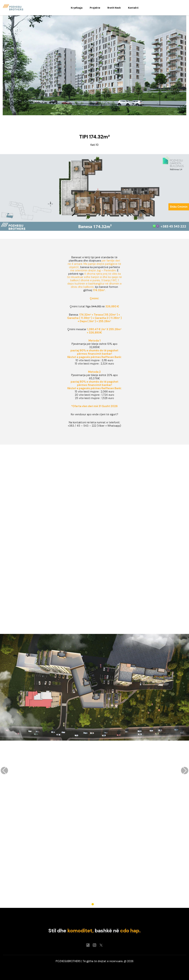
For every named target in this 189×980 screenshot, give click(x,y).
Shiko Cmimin (179, 207)
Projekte (95, 8)
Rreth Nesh (114, 8)
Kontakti (133, 8)
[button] (93, 904)
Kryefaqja (77, 8)
